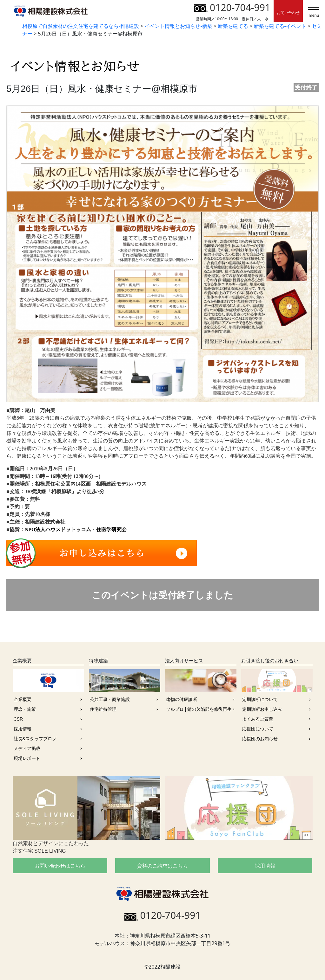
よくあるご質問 (258, 719)
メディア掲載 (27, 748)
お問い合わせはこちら (60, 866)
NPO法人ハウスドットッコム (58, 529)
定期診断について (260, 699)
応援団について (258, 729)
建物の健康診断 (182, 699)
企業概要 (23, 699)
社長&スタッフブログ (35, 739)
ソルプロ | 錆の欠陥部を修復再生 (199, 709)
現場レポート (27, 758)
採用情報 (23, 729)
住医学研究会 (111, 529)
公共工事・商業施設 (110, 699)
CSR (18, 719)
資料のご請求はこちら (162, 866)
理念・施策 (25, 709)
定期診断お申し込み (262, 709)
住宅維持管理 (103, 709)
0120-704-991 (232, 7)
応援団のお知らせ (260, 739)
